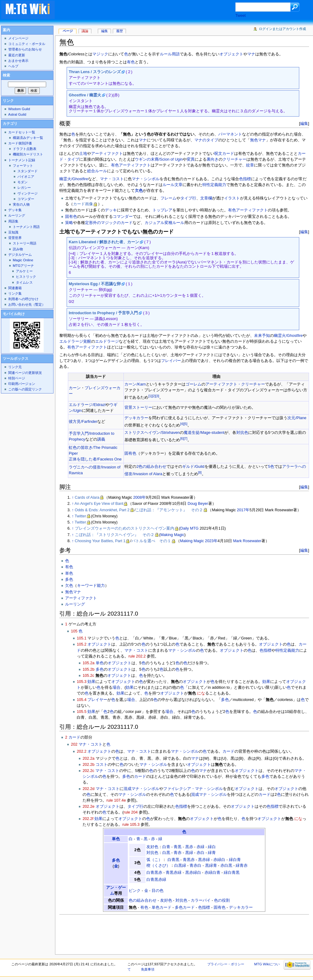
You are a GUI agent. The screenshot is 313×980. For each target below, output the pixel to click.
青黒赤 (189, 860)
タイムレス (24, 282)
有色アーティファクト (131, 165)
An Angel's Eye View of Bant (99, 504)
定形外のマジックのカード (109, 223)
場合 (116, 687)
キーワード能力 (91, 586)
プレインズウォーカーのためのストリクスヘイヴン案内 (125, 528)
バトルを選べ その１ (151, 541)
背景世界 (15, 238)
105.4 (82, 700)
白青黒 (173, 860)
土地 (83, 154)
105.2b (88, 669)
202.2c (88, 771)
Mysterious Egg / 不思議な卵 (95, 284)
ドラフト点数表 (25, 149)
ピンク (135, 891)
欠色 (139, 191)
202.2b (88, 765)
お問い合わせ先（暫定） (27, 304)
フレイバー (171, 361)
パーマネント (230, 134)
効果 (91, 682)
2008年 (140, 497)
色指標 (245, 179)
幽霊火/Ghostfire (74, 179)
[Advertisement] (151, 10)
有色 (131, 62)
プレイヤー (97, 700)
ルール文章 (173, 185)
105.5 (82, 712)
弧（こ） (154, 860)
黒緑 (189, 853)
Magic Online (23, 260)
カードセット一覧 (22, 132)
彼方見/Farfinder (83, 422)
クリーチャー (234, 159)
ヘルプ (13, 66)
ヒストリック (26, 277)
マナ (251, 54)
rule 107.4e (116, 800)
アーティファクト (107, 154)
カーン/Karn (135, 384)
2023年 (211, 541)
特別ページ (17, 378)
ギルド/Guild (193, 467)
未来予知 (262, 336)
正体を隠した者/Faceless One (95, 459)
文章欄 (206, 198)
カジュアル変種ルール (164, 223)
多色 (69, 579)
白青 (166, 847)
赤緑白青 (212, 873)
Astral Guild (17, 114)
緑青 (212, 853)
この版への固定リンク (25, 389)
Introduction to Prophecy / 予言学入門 (103, 313)
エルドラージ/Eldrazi (87, 405)
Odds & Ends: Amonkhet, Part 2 (102, 510)
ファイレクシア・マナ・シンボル (193, 789)
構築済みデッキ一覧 (28, 138)
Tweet (241, 16)
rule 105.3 (131, 825)
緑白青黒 (232, 873)
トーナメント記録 (22, 160)
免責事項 (148, 969)
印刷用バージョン (22, 384)
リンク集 (15, 293)
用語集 (13, 221)
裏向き (213, 159)
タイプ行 (188, 198)
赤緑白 (219, 860)
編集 (304, 123)
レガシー (24, 188)
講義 (101, 439)
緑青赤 (242, 866)
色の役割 (222, 900)
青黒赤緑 (174, 873)
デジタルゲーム (20, 255)
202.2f (88, 819)
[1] (150, 396)
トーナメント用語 (26, 227)
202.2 (82, 751)
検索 (6, 75)
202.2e (88, 807)
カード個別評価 (20, 143)
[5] (186, 424)
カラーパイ (201, 900)
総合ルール (97, 171)
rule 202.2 (137, 656)
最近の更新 (17, 55)
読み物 (18, 249)
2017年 (243, 510)
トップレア (162, 210)
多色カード (185, 907)
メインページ (18, 38)
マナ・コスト (112, 179)
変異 (191, 159)
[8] (200, 472)
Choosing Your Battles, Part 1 (100, 541)
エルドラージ (107, 341)
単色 (69, 573)
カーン (75, 388)
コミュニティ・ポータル (27, 44)
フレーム (168, 198)
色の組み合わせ (143, 900)
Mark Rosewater (247, 541)
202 (74, 744)
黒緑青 (211, 866)
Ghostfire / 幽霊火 (85, 95)
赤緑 (201, 847)
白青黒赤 (154, 873)
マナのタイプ (206, 140)
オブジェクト (231, 54)
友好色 (152, 847)
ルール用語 (170, 54)
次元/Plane (297, 418)
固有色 (71, 217)
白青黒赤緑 (156, 880)
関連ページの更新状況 (25, 373)
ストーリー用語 (25, 243)
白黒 (166, 853)
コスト (102, 765)
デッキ (111, 210)
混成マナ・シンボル (141, 789)
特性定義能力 (214, 185)
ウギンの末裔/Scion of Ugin (159, 159)
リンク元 (15, 367)
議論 (85, 31)
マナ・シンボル (146, 179)
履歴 (120, 31)
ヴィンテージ (28, 193)
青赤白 (195, 866)
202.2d (88, 789)
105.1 (82, 638)
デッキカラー (136, 418)
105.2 (82, 644)
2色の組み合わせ (151, 467)
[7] (186, 438)
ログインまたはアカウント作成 (282, 29)
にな (201, 693)
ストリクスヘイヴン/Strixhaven (152, 433)
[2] (154, 396)
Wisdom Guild (19, 109)
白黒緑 (180, 866)
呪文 (218, 154)
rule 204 (131, 812)
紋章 (250, 165)
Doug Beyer (198, 504)
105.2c (88, 676)
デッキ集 (15, 210)
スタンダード (28, 171)
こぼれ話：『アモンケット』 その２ (169, 510)
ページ (68, 31)
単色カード (162, 907)
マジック (100, 54)
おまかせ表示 (18, 61)
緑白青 (235, 860)
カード (228, 154)
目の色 (158, 891)
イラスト (232, 198)
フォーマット (23, 166)
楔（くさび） (158, 866)
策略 (69, 223)
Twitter (80, 516)
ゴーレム (193, 384)
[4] (182, 424)
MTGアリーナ (23, 266)
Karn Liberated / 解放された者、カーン (104, 242)
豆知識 (13, 232)
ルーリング (75, 604)
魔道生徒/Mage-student (204, 433)
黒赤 (189, 847)
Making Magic (172, 535)
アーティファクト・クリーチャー (235, 384)
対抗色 (242, 433)
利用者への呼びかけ (23, 299)
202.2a (88, 758)
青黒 (178, 847)
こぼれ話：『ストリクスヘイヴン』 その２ (115, 535)
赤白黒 (226, 866)
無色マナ (258, 140)
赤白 (201, 853)
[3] (157, 396)
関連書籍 (15, 288)
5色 (271, 467)
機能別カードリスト (28, 154)
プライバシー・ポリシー (226, 964)
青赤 (178, 853)
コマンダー (123, 217)
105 (74, 631)
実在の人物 (21, 204)
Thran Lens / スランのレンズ (95, 72)
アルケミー (24, 271)
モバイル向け (14, 314)
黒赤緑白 (193, 873)
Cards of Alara (87, 497)
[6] (182, 438)
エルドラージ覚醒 (75, 341)
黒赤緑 (204, 860)
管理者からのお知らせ (25, 49)
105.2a (88, 663)
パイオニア (26, 177)
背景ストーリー (138, 408)
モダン (22, 182)
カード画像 (83, 204)
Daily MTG (190, 528)
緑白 (212, 847)
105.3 (82, 682)
